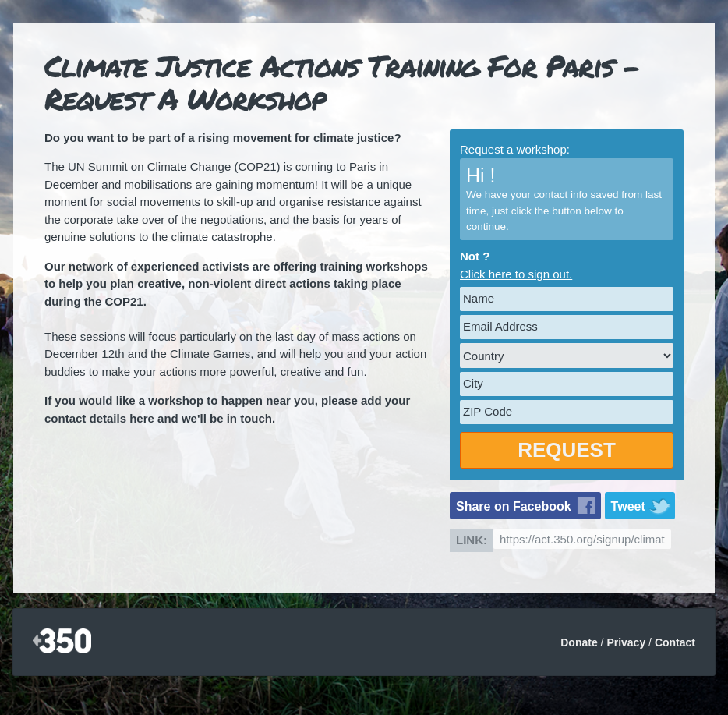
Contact (675, 642)
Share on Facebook (514, 506)
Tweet (628, 506)
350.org (62, 642)
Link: (472, 540)
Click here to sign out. (516, 274)
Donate (579, 642)
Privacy (626, 642)
